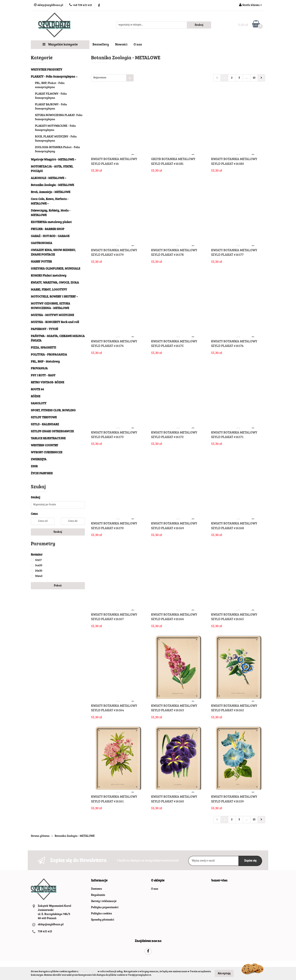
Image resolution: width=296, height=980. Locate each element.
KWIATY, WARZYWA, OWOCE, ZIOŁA (55, 283)
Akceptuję (224, 973)
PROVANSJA (39, 369)
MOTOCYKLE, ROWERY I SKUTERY (54, 297)
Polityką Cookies (88, 972)
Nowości (121, 45)
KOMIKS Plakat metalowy (49, 276)
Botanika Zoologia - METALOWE (52, 185)
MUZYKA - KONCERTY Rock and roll (55, 322)
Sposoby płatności (103, 920)
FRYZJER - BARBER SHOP (48, 229)
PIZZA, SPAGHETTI (43, 348)
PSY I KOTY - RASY (43, 376)
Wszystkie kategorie (60, 44)
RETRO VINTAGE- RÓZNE (47, 383)
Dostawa (97, 889)
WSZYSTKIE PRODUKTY (47, 70)
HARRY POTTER (41, 262)
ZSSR (34, 467)
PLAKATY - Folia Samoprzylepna (54, 77)
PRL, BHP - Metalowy (45, 362)
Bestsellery (101, 45)
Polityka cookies (101, 914)
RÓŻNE (36, 397)
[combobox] (112, 78)
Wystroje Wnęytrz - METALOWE (54, 160)
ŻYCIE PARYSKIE (42, 474)
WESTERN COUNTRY (45, 446)
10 (254, 78)
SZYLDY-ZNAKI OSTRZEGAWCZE (52, 432)
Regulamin (98, 895)
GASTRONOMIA (42, 243)
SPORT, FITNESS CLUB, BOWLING (53, 411)
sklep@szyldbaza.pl (51, 925)
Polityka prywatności (105, 908)
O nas (138, 45)
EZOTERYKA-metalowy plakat (51, 222)
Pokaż (58, 586)
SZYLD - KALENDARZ (45, 425)
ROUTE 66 (37, 390)
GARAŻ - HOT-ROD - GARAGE (50, 236)
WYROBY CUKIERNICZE (47, 453)
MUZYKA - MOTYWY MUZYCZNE (52, 315)
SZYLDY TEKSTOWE (44, 418)
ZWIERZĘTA (39, 460)
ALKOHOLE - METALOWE (49, 178)
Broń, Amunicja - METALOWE (51, 192)
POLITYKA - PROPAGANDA (49, 355)
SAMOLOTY (39, 404)
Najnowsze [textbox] (100, 78)
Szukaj (58, 532)
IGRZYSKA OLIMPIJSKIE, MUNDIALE (55, 269)
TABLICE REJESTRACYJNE (48, 439)
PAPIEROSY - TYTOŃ (45, 329)
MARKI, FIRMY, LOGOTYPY (49, 290)
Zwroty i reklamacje (104, 901)
